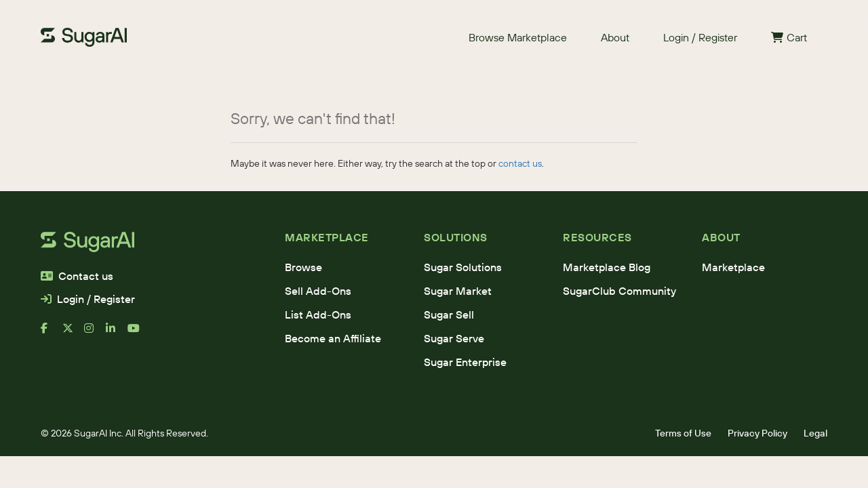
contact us (520, 163)
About (615, 37)
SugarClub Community (619, 291)
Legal (815, 433)
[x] (73, 333)
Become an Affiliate (333, 338)
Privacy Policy (757, 433)
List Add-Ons (318, 314)
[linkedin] (117, 333)
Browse (303, 267)
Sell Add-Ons (318, 291)
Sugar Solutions (463, 267)
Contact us (77, 276)
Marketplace (733, 267)
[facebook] (52, 333)
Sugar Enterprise (465, 362)
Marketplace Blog (607, 267)
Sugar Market (458, 291)
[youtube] (138, 333)
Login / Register (700, 37)
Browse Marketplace (518, 37)
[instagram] (95, 333)
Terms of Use (683, 433)
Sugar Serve (454, 338)
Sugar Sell (449, 314)
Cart (789, 37)
